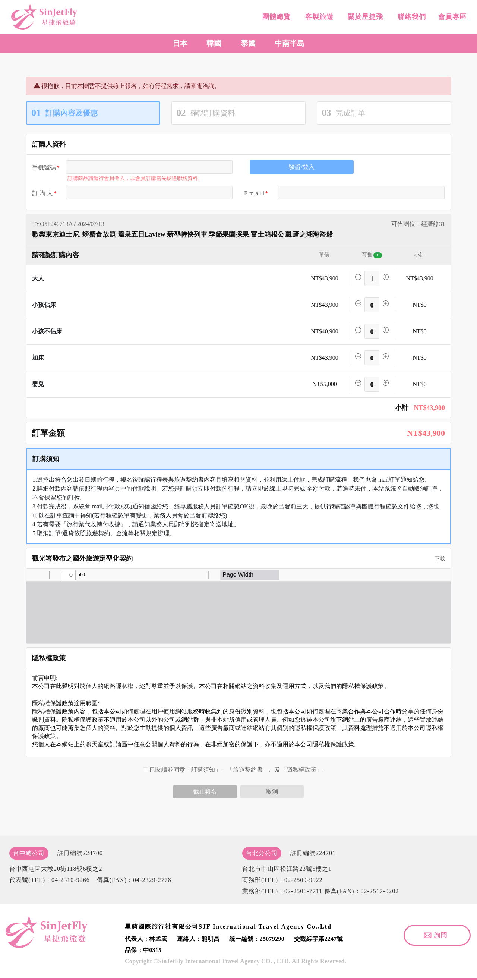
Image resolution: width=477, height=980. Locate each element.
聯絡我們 (410, 17)
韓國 (214, 43)
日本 (180, 43)
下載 (437, 559)
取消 (272, 792)
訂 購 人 (42, 193)
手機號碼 (44, 168)
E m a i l (254, 193)
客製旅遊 (318, 17)
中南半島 (290, 43)
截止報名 (205, 792)
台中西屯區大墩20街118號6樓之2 (56, 869)
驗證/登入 (301, 167)
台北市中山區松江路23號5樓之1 (287, 869)
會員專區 (451, 17)
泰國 (248, 43)
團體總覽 (276, 17)
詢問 (441, 935)
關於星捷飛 (364, 17)
